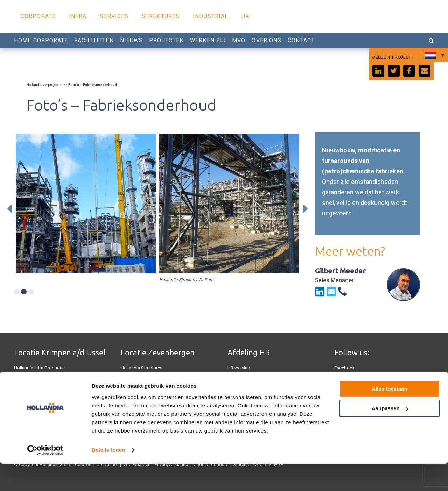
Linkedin (343, 389)
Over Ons (267, 40)
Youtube (343, 378)
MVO (239, 40)
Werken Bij (208, 40)
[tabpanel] (86, 204)
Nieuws (132, 40)
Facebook (345, 368)
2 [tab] (24, 292)
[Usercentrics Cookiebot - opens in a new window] (45, 477)
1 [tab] (17, 292)
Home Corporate (41, 40)
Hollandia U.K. (28, 389)
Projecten (166, 40)
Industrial (211, 16)
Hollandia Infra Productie (39, 368)
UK (245, 16)
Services (114, 16)
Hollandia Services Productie (43, 378)
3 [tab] (31, 292)
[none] (434, 55)
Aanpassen (390, 436)
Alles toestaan (390, 416)
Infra (78, 16)
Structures (161, 16)
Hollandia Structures (141, 368)
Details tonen (108, 477)
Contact (301, 40)
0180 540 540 (245, 378)
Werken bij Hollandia (248, 389)
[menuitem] (434, 55)
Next (306, 209)
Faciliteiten (94, 40)
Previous (9, 209)
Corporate (38, 16)
